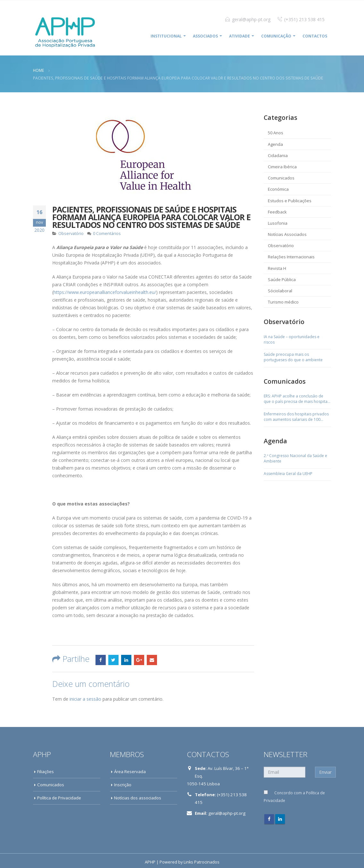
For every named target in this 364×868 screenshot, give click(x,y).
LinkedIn (126, 660)
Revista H (277, 268)
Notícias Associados (287, 234)
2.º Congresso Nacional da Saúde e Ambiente (295, 459)
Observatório (71, 234)
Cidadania (278, 155)
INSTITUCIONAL (166, 36)
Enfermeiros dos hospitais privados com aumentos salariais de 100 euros (296, 417)
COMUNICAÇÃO (276, 36)
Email (152, 660)
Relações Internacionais (291, 257)
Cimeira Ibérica (282, 167)
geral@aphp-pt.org (251, 19)
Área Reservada (130, 772)
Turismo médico (283, 302)
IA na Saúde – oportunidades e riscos (292, 340)
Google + (139, 660)
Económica (278, 189)
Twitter (113, 660)
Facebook (101, 660)
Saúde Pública (282, 280)
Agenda (275, 144)
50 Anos (276, 133)
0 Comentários (107, 234)
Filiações (45, 772)
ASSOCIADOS (205, 36)
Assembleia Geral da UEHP (288, 474)
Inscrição (123, 785)
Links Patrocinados (202, 862)
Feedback (277, 212)
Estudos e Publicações (290, 201)
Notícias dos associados (138, 798)
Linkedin (280, 819)
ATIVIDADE (240, 36)
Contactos (315, 36)
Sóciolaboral (280, 291)
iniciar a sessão (85, 699)
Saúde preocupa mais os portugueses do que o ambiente (293, 357)
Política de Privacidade (59, 798)
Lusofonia (278, 223)
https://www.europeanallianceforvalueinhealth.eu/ (105, 292)
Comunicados (281, 178)
